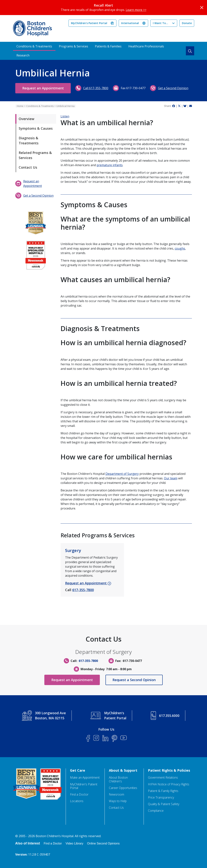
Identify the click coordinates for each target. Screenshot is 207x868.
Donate (187, 23)
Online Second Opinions (103, 843)
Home (20, 106)
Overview (27, 119)
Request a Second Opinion (135, 680)
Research (23, 55)
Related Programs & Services (35, 155)
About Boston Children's (118, 779)
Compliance (156, 811)
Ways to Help (118, 801)
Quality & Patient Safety (164, 804)
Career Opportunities (123, 788)
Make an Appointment (85, 778)
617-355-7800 (83, 590)
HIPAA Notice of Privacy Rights (169, 784)
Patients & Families (108, 46)
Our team (171, 478)
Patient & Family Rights (163, 791)
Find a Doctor (79, 795)
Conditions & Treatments (34, 46)
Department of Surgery (122, 474)
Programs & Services (73, 46)
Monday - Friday (93, 669)
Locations (77, 801)
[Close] (202, 8)
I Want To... (160, 23)
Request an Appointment (44, 88)
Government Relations (163, 778)
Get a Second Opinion (175, 88)
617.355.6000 (169, 716)
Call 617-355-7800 (98, 88)
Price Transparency (161, 798)
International (130, 23)
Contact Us (28, 167)
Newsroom (117, 795)
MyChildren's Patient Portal (89, 23)
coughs (180, 248)
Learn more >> (136, 10)
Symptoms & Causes (36, 128)
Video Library (75, 843)
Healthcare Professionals (146, 46)
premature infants (110, 165)
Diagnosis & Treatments (29, 140)
